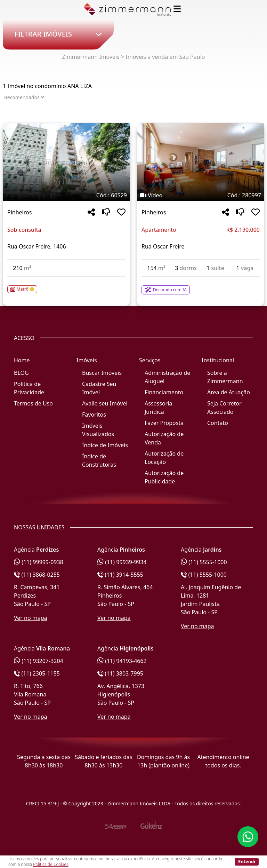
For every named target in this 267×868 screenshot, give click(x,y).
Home (22, 360)
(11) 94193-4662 (122, 661)
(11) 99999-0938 (39, 562)
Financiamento (164, 392)
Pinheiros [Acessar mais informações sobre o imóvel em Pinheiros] (19, 212)
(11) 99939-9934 (122, 562)
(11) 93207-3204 (39, 661)
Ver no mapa (31, 618)
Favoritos (94, 415)
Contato (218, 423)
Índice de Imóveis (105, 445)
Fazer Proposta (164, 423)
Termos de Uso (33, 403)
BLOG (21, 373)
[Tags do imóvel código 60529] (66, 195)
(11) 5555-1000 (204, 562)
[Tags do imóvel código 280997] (201, 195)
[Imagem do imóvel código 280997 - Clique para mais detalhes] (201, 162)
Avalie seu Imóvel (105, 403)
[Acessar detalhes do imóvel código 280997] (201, 286)
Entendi (247, 861)
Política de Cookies (51, 864)
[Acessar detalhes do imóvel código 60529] (66, 285)
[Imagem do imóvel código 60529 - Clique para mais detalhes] (66, 162)
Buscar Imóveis (102, 373)
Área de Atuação (229, 392)
